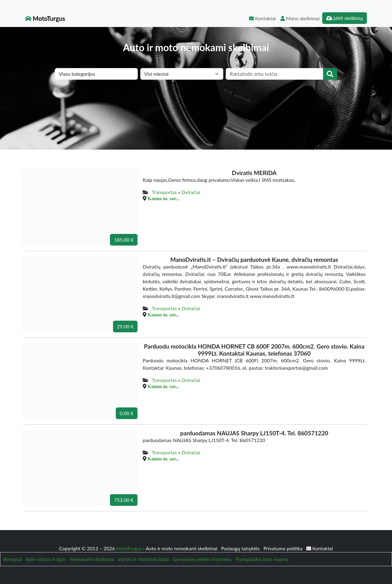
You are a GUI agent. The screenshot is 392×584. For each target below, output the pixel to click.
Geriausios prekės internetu (202, 559)
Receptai (13, 559)
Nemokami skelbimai (92, 559)
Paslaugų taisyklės (241, 548)
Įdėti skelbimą (345, 18)
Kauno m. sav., (163, 198)
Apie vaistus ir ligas (46, 559)
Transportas (164, 192)
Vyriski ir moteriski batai (143, 559)
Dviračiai (191, 192)
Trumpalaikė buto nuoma (262, 559)
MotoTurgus (45, 18)
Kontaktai (262, 18)
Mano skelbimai (300, 18)
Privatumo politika (284, 548)
